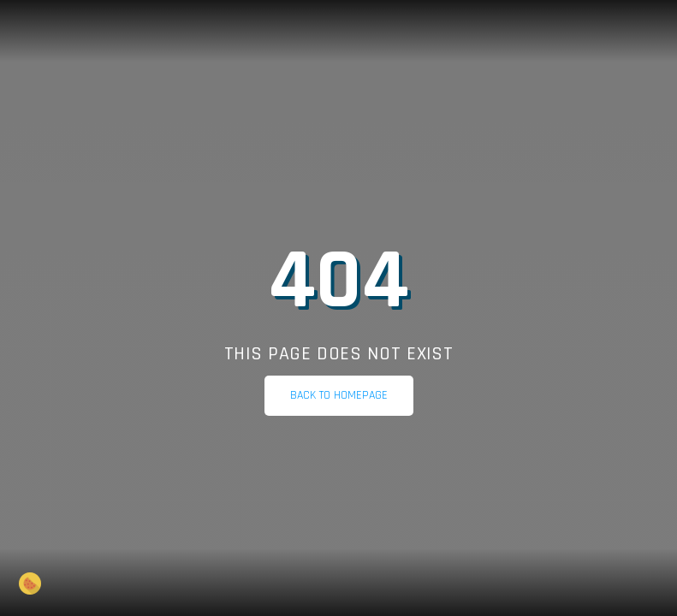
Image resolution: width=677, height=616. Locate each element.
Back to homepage (339, 395)
